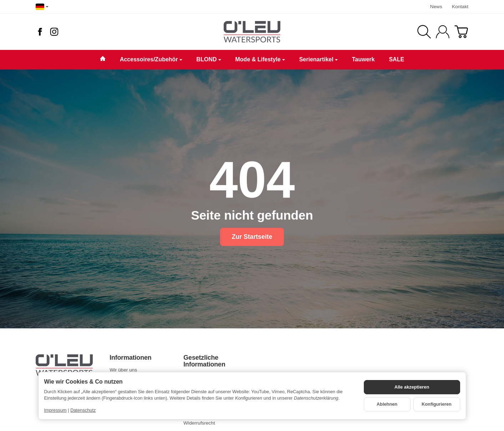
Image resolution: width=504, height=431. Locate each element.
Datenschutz (83, 410)
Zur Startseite (252, 237)
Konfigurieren (437, 404)
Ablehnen (387, 404)
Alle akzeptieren (412, 387)
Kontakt (460, 7)
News (436, 7)
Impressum (55, 410)
